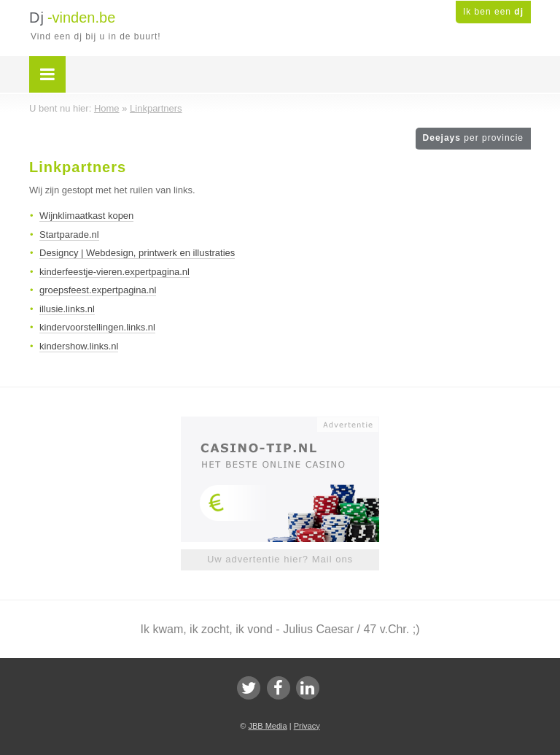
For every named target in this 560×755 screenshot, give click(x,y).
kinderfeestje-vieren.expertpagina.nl (114, 272)
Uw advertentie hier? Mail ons (280, 559)
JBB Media (267, 726)
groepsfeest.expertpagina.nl (98, 290)
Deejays (473, 138)
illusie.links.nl (67, 309)
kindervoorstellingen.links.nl (97, 327)
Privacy (307, 726)
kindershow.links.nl (79, 346)
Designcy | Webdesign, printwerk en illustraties (137, 253)
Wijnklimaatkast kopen (86, 216)
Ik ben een (493, 12)
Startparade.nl (69, 235)
